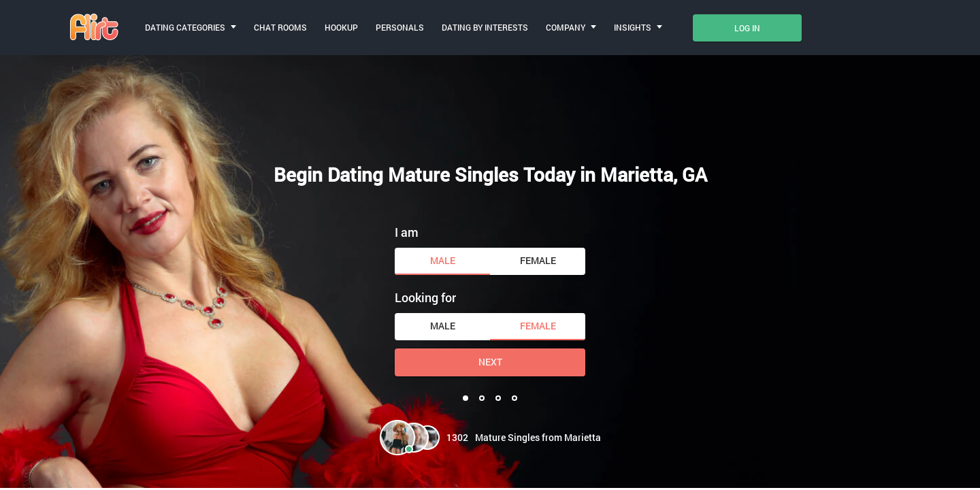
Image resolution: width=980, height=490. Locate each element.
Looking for (425, 297)
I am (407, 232)
